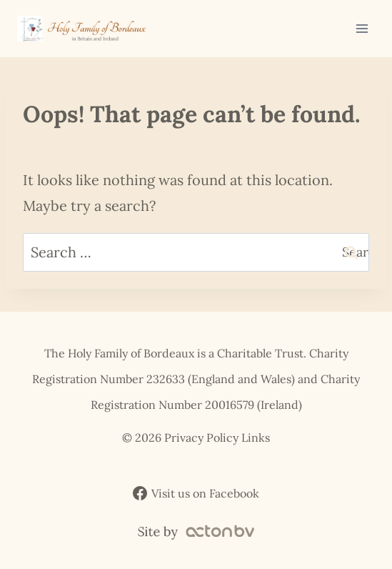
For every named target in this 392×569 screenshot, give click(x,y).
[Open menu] (362, 28)
